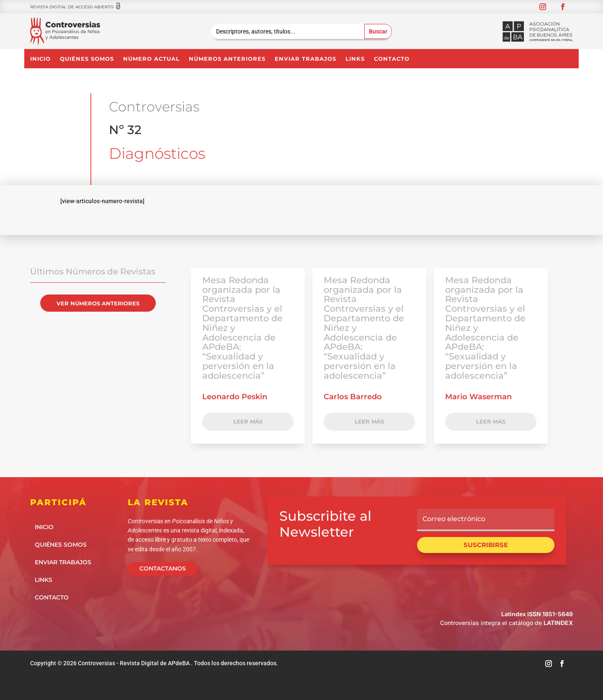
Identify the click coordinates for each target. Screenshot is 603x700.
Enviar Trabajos (305, 59)
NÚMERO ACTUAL (151, 59)
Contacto (392, 59)
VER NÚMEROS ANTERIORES (98, 303)
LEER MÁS (248, 421)
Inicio (40, 59)
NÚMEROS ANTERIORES (227, 59)
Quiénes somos (87, 59)
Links (355, 59)
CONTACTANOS (163, 568)
